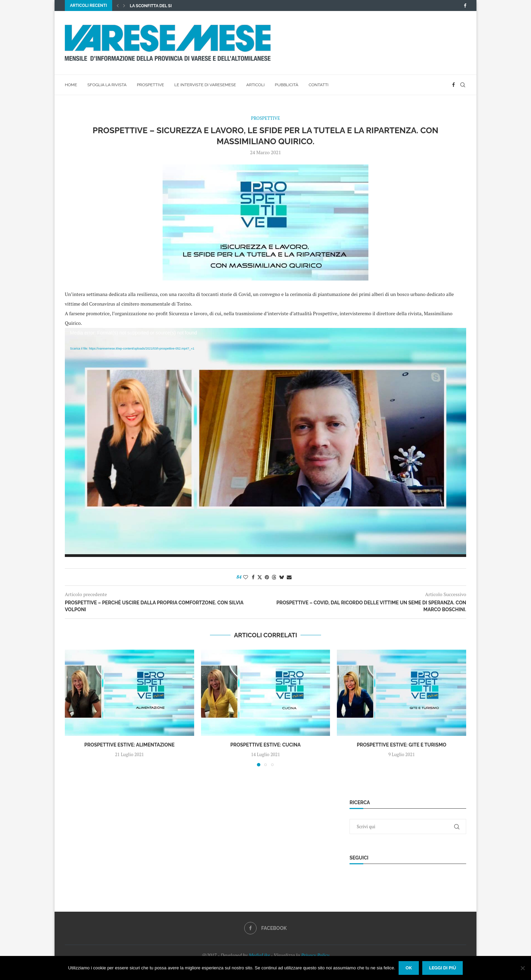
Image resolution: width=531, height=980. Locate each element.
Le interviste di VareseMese (205, 85)
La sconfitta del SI (151, 6)
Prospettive (150, 85)
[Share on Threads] (274, 577)
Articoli (255, 85)
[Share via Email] (289, 577)
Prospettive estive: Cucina (265, 745)
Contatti (319, 85)
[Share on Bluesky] (282, 577)
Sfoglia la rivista (107, 85)
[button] (118, 5)
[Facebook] (465, 5)
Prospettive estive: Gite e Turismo (402, 745)
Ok (409, 968)
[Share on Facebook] (253, 577)
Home (71, 85)
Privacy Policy (315, 955)
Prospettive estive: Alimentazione (129, 745)
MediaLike (259, 955)
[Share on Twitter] (260, 577)
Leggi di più (443, 968)
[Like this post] (246, 577)
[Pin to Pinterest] (267, 577)
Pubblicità (286, 85)
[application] (265, 442)
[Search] (463, 85)
